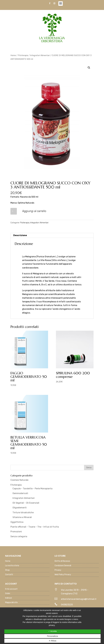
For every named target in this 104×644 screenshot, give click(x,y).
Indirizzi (8, 598)
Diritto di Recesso (62, 561)
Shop (7, 570)
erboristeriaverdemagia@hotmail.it (79, 599)
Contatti (9, 575)
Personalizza (52, 636)
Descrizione (20, 235)
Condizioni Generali (63, 566)
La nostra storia (12, 566)
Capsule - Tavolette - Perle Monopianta (32, 489)
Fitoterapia (23, 55)
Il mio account (11, 589)
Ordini (8, 594)
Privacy (58, 570)
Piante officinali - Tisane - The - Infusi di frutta (35, 527)
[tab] (52, 235)
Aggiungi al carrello (34, 211)
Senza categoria (19, 536)
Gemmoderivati (20, 493)
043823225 (67, 605)
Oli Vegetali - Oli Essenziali (26, 503)
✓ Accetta (53, 631)
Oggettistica (17, 522)
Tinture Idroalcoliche (23, 512)
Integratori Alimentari (40, 55)
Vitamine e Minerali (22, 517)
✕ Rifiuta (53, 641)
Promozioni (16, 532)
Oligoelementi (20, 508)
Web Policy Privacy (63, 575)
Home (13, 55)
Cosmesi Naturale (19, 480)
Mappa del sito (11, 603)
